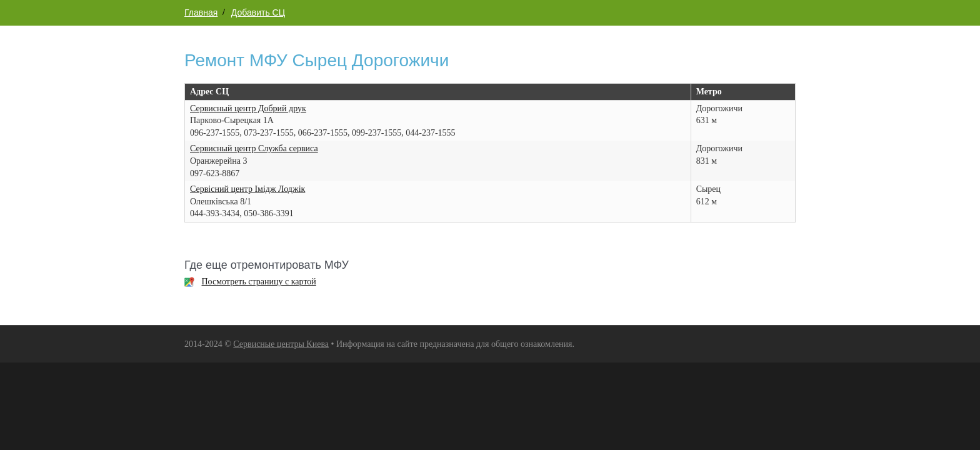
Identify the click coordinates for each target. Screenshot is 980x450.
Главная (201, 12)
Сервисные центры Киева (281, 344)
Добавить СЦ (258, 12)
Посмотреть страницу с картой (259, 282)
